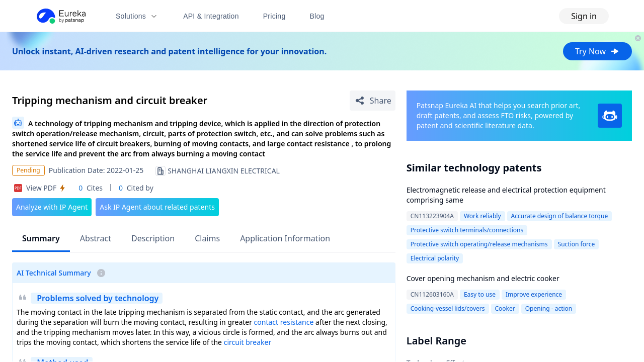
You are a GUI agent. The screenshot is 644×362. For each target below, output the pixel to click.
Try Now (597, 51)
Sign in (584, 16)
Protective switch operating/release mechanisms (479, 244)
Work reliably (482, 216)
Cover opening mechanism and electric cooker (483, 278)
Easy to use (480, 294)
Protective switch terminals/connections (467, 230)
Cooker (505, 308)
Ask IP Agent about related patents (157, 207)
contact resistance (284, 322)
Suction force (577, 244)
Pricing (274, 16)
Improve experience (534, 294)
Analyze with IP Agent (52, 207)
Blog (317, 16)
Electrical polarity (435, 258)
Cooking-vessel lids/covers (448, 308)
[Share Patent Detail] (373, 101)
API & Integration (211, 16)
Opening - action (549, 308)
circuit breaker (248, 342)
